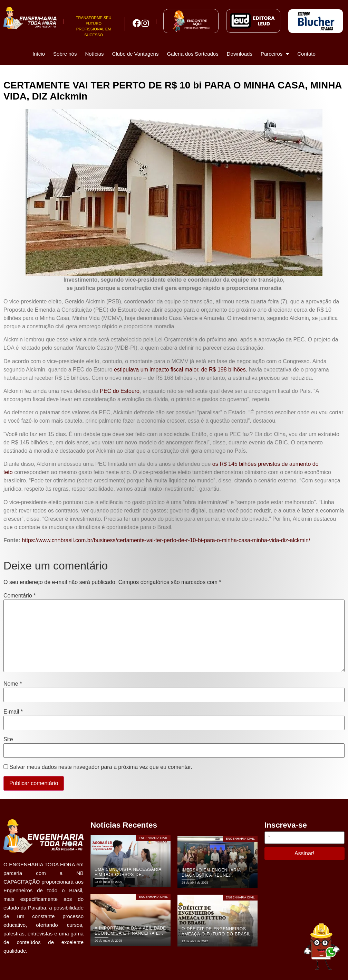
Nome (13, 684)
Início (39, 54)
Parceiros (275, 54)
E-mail (13, 712)
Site (8, 739)
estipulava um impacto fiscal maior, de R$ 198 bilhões (180, 370)
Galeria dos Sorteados (192, 54)
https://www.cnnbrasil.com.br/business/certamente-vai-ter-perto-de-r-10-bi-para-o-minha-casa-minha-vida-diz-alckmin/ (166, 540)
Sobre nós (65, 54)
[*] (304, 838)
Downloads (240, 54)
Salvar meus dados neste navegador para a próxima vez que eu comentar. (101, 767)
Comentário (20, 596)
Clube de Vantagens (136, 54)
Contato (306, 54)
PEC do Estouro (120, 391)
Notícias (94, 54)
